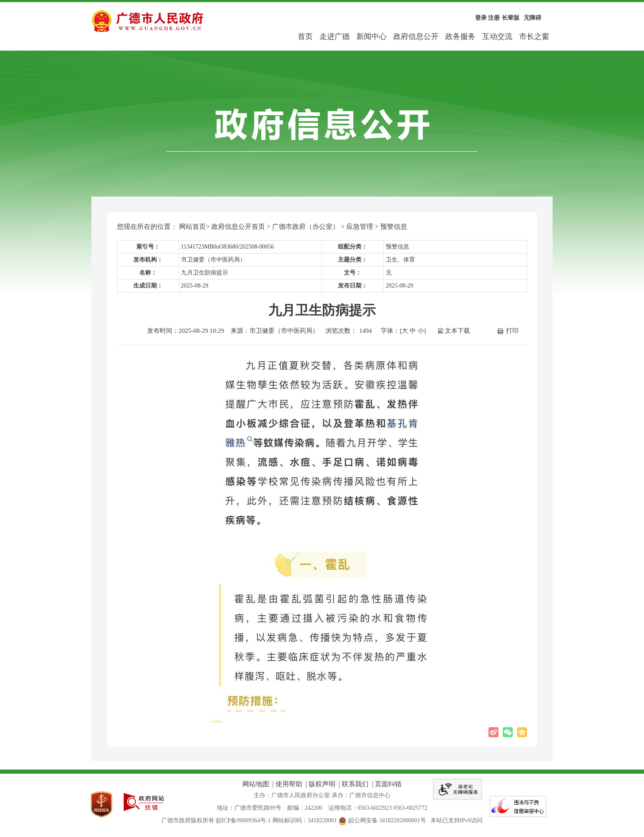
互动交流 (497, 36)
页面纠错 (388, 784)
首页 (305, 36)
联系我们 (355, 784)
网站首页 (192, 227)
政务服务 (460, 36)
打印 (512, 331)
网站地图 (256, 784)
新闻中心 (371, 36)
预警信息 (394, 227)
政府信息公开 (416, 36)
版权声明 (322, 784)
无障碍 (532, 18)
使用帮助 (289, 784)
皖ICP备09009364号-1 (243, 820)
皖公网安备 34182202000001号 (383, 820)
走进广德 (335, 36)
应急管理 (360, 227)
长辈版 (511, 18)
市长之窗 (534, 36)
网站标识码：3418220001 (305, 820)
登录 (481, 18)
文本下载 (457, 331)
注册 (494, 18)
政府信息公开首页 (238, 227)
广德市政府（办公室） (306, 227)
